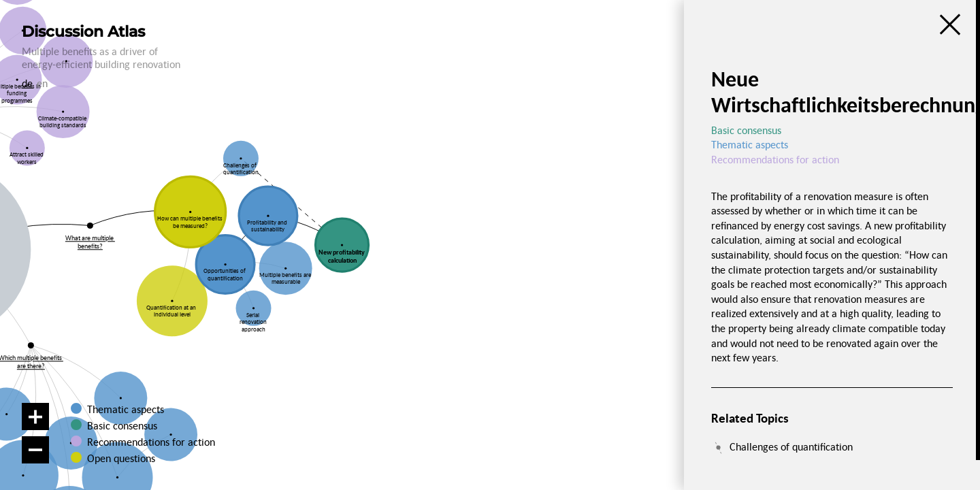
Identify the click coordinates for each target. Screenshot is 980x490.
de (27, 83)
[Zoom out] (35, 450)
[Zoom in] (35, 416)
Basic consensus (122, 425)
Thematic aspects (126, 409)
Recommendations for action (151, 442)
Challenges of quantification (791, 446)
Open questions (120, 458)
